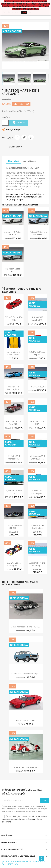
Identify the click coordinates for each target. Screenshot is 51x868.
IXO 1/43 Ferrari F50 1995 (14, 319)
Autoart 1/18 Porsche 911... (37, 319)
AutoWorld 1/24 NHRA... (37, 423)
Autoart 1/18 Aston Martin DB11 (13, 233)
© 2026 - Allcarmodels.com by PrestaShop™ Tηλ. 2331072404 (24, 863)
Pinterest (31, 137)
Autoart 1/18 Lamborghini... (14, 388)
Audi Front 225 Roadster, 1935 (26, 767)
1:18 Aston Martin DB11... (13, 270)
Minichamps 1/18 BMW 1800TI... (37, 457)
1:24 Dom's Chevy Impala (37, 353)
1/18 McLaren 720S (37, 387)
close (24, 13)
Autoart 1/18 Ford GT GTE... (14, 527)
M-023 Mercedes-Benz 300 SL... (26, 627)
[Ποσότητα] (5, 123)
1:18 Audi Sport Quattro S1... (37, 527)
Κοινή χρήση (17, 137)
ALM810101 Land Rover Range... (26, 674)
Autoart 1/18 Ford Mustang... (37, 564)
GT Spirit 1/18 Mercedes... (14, 457)
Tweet (24, 137)
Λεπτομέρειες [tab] (30, 161)
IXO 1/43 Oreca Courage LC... (14, 564)
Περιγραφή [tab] (14, 161)
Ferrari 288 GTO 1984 (26, 720)
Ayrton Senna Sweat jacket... (14, 353)
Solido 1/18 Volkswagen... (37, 492)
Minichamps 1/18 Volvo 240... (14, 423)
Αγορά (18, 123)
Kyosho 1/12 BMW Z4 (14, 492)
